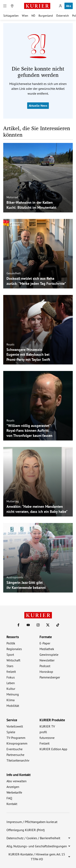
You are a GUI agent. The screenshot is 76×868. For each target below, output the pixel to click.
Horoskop (46, 672)
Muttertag (13, 501)
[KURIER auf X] (48, 625)
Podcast (45, 666)
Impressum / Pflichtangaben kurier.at (32, 822)
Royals (10, 344)
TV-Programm (16, 738)
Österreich (63, 16)
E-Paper (45, 643)
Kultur (11, 689)
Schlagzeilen (11, 16)
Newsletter (47, 660)
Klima (11, 700)
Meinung (13, 694)
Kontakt (12, 804)
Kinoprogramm (17, 743)
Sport (10, 655)
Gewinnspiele (49, 655)
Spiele (11, 732)
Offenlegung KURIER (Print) (26, 830)
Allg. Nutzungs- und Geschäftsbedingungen (37, 846)
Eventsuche (14, 749)
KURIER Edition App (53, 749)
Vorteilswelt (15, 726)
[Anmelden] (60, 6)
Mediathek (47, 649)
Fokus (11, 677)
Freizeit (44, 743)
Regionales (14, 649)
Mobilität (13, 706)
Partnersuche (15, 755)
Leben (11, 683)
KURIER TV (47, 726)
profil (43, 732)
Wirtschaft (13, 660)
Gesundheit (14, 273)
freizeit (11, 672)
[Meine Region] (12, 6)
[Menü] (5, 6)
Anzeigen (13, 787)
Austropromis (15, 577)
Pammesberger (50, 677)
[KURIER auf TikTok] (58, 625)
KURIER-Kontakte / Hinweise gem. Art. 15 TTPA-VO (37, 857)
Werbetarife (14, 792)
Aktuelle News (38, 106)
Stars (10, 666)
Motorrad (12, 197)
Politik (11, 643)
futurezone (47, 738)
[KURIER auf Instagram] (38, 625)
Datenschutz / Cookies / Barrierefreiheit (33, 838)
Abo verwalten (17, 781)
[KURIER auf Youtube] (28, 625)
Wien (25, 16)
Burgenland (46, 16)
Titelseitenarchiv (18, 760)
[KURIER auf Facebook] (18, 625)
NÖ (33, 16)
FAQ (9, 798)
